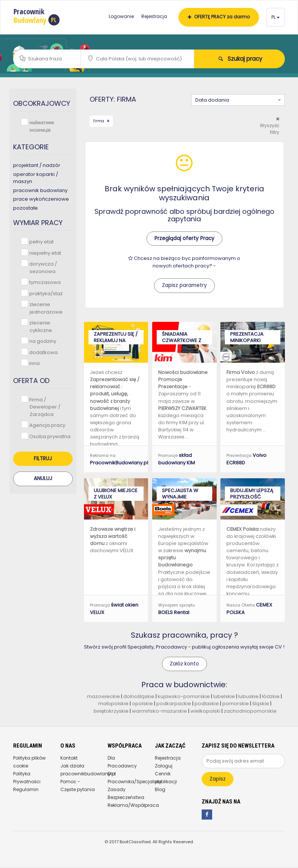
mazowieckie (103, 696)
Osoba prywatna (49, 436)
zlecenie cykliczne (40, 326)
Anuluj (43, 478)
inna (34, 363)
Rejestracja (154, 16)
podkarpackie (174, 704)
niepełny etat (44, 253)
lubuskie (249, 696)
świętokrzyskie (111, 711)
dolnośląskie (139, 696)
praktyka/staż (45, 293)
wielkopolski (205, 711)
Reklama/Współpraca (133, 805)
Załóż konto (184, 664)
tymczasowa (44, 282)
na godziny (42, 341)
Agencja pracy (46, 425)
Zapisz (218, 779)
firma (99, 121)
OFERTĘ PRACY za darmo (219, 17)
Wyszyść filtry (270, 126)
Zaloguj (164, 766)
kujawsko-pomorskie (184, 696)
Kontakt (69, 758)
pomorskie (236, 704)
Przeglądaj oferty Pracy (184, 238)
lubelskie (224, 696)
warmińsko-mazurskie (159, 711)
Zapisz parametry (184, 285)
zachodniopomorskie (250, 711)
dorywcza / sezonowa (42, 267)
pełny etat (41, 241)
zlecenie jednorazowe (45, 308)
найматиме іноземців (41, 126)
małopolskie (113, 704)
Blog (160, 789)
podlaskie (207, 704)
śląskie (261, 704)
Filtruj (43, 459)
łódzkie (271, 696)
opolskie (142, 704)
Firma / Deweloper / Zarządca (44, 407)
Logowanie (121, 16)
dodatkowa (43, 352)
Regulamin (26, 789)
